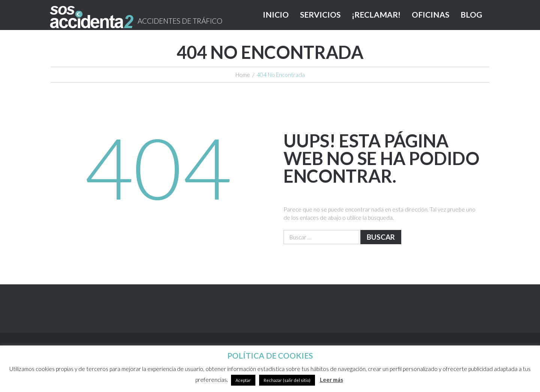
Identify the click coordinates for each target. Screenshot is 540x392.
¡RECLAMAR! (376, 14)
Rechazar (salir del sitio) (287, 380)
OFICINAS (430, 14)
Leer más (331, 380)
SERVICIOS (320, 14)
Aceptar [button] (243, 380)
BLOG (471, 14)
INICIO (276, 14)
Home (243, 75)
